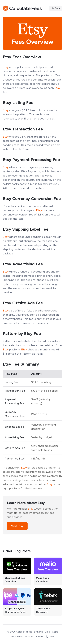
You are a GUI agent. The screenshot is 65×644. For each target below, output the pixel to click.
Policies (29, 637)
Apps (55, 632)
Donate (39, 637)
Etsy (6, 67)
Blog (48, 632)
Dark (50, 637)
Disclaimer (17, 637)
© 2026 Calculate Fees (20, 632)
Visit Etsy (17, 526)
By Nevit (39, 632)
